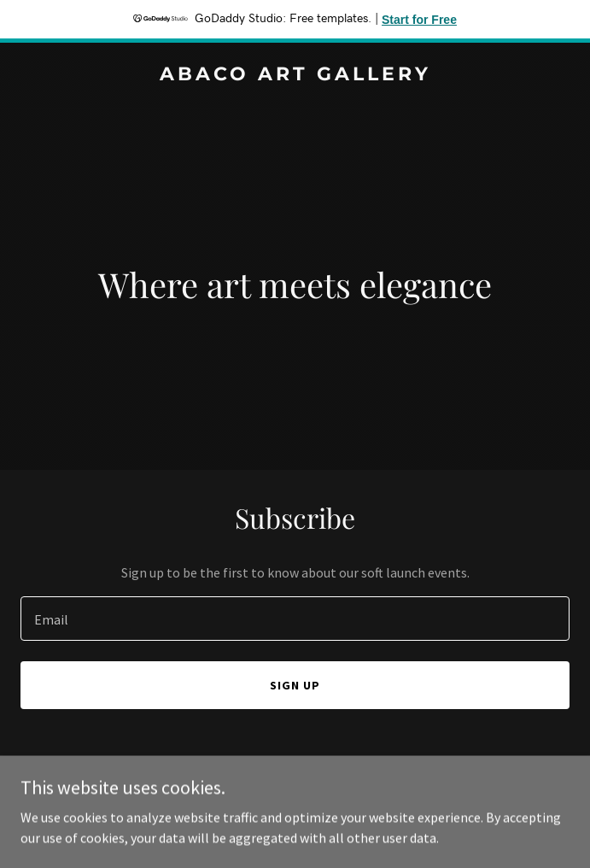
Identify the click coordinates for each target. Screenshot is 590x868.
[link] (295, 75)
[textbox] (295, 619)
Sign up (295, 685)
